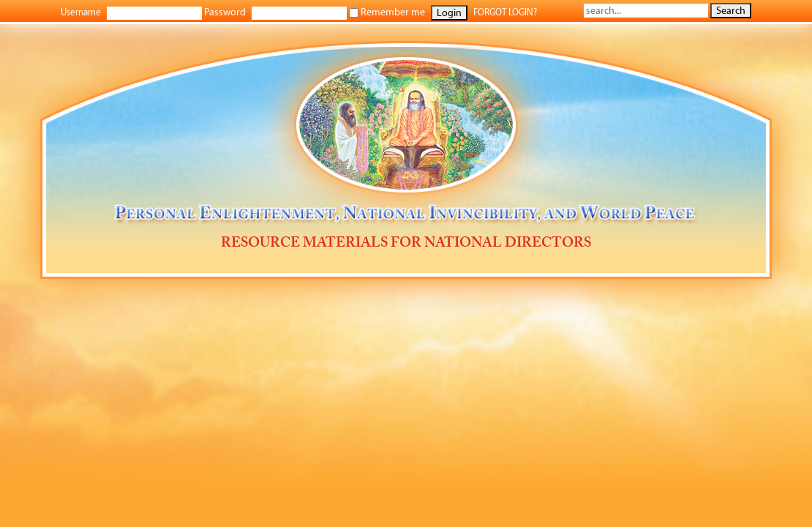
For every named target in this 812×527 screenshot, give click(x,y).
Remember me (387, 12)
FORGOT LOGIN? (505, 12)
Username (81, 12)
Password (225, 12)
